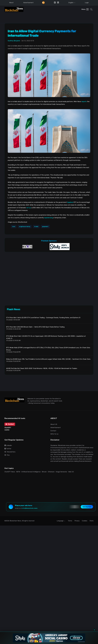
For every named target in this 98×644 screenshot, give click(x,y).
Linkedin (8, 445)
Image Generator (61, 472)
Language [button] (60, 521)
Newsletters (10, 452)
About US (54, 424)
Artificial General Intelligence (31, 472)
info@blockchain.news (30, 508)
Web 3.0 (71, 472)
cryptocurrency (25, 227)
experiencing (49, 218)
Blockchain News (16, 521)
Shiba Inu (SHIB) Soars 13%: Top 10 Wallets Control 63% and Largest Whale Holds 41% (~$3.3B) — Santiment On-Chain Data (48, 359)
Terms (70, 521)
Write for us (54, 434)
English (71, 3)
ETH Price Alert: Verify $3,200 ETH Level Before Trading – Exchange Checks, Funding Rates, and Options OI (43, 318)
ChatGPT (8, 428)
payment (45, 227)
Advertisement (28, 3)
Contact (53, 431)
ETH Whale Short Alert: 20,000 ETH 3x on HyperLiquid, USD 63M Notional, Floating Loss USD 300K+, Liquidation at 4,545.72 (46, 337)
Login (87, 3)
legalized (70, 202)
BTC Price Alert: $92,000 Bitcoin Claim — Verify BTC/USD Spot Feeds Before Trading (35, 327)
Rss (7, 455)
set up (29, 208)
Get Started (87, 507)
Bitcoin (44, 472)
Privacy (77, 521)
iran (14, 227)
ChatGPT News (10, 472)
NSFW (18, 472)
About (11, 3)
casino (7, 430)
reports (84, 102)
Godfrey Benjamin (14, 41)
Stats (92, 521)
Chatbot (10, 424)
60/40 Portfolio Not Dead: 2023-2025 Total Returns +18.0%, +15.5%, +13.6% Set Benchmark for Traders (42, 368)
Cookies (85, 521)
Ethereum (51, 472)
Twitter (8, 449)
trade (36, 227)
